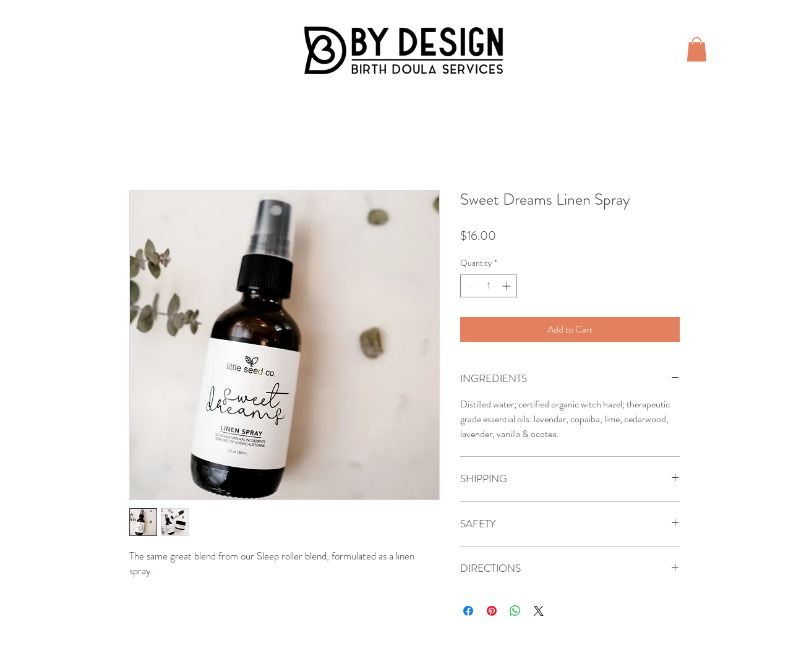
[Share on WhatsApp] (515, 611)
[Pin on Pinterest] (492, 611)
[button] (697, 49)
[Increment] (507, 286)
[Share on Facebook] (468, 611)
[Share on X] (539, 611)
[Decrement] (470, 286)
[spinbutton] (489, 286)
